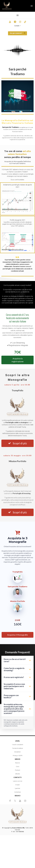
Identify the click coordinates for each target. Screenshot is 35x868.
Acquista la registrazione (17, 360)
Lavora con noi (18, 781)
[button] (30, 660)
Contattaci (18, 792)
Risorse (17, 763)
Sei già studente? (17, 33)
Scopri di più (17, 443)
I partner (17, 788)
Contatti (17, 26)
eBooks (18, 774)
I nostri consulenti (18, 745)
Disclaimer (17, 752)
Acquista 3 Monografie (17, 635)
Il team (18, 785)
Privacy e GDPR (18, 756)
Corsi (18, 766)
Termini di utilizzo (17, 748)
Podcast (17, 770)
